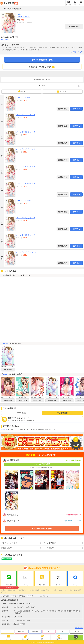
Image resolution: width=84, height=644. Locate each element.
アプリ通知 (42, 585)
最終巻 (21, 91)
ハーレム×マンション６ (26, 183)
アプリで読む (22, 413)
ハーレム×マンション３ (26, 132)
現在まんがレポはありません (42, 67)
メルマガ (25, 585)
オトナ (77, 632)
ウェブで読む (62, 413)
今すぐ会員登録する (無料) (42, 60)
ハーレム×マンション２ (26, 115)
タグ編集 (6, 40)
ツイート (5, 559)
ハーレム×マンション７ (26, 201)
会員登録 (4, 429)
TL (49, 632)
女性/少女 (21, 632)
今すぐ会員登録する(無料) (42, 529)
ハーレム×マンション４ (26, 149)
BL (63, 632)
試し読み (64, 109)
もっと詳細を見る (76, 52)
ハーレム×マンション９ (26, 235)
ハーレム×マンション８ (26, 218)
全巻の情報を (42, 79)
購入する (76, 109)
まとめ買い (62, 91)
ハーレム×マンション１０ (27, 252)
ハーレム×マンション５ (26, 166)
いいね (75, 585)
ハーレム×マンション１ (26, 97)
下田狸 (24, 17)
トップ (7, 632)
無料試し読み (74, 27)
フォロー (59, 585)
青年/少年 (35, 632)
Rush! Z (6, 374)
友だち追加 (9, 585)
